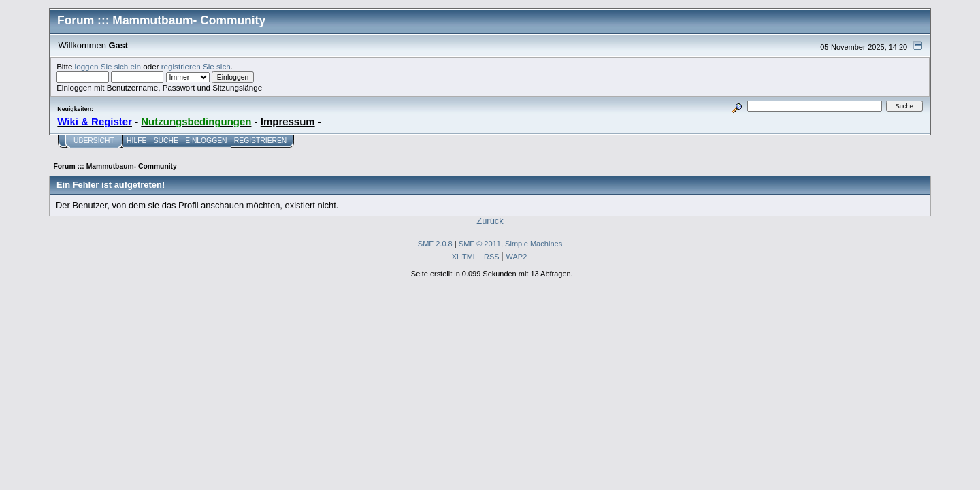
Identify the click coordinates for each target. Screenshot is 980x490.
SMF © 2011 (480, 244)
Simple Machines (534, 244)
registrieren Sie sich (196, 66)
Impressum (288, 121)
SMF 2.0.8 (435, 244)
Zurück (490, 221)
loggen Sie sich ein (108, 66)
